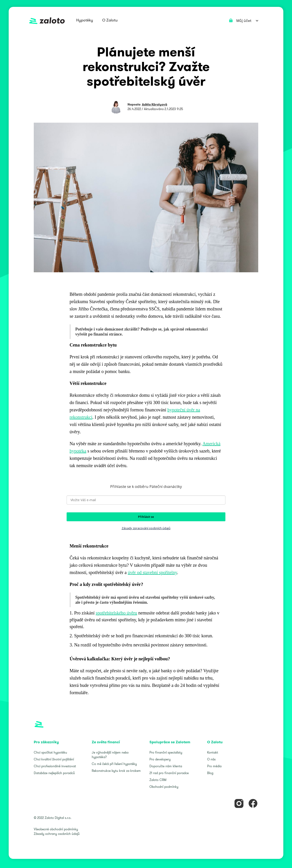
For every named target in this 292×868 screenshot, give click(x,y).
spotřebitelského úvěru (116, 613)
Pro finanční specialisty (166, 752)
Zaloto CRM (158, 780)
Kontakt (213, 752)
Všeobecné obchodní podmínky (56, 829)
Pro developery (160, 759)
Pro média (214, 766)
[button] (85, 21)
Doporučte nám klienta (166, 766)
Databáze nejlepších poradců (54, 773)
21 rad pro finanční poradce (169, 773)
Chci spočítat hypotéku (50, 752)
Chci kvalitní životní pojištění (54, 759)
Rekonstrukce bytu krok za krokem (116, 771)
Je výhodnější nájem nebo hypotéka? (110, 755)
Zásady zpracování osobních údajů (146, 528)
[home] (47, 21)
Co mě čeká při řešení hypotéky (114, 764)
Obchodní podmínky (164, 787)
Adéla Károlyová (155, 104)
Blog (210, 773)
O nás (211, 759)
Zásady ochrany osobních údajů (57, 834)
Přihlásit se (146, 517)
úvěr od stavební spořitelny (152, 572)
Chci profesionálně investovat (55, 766)
